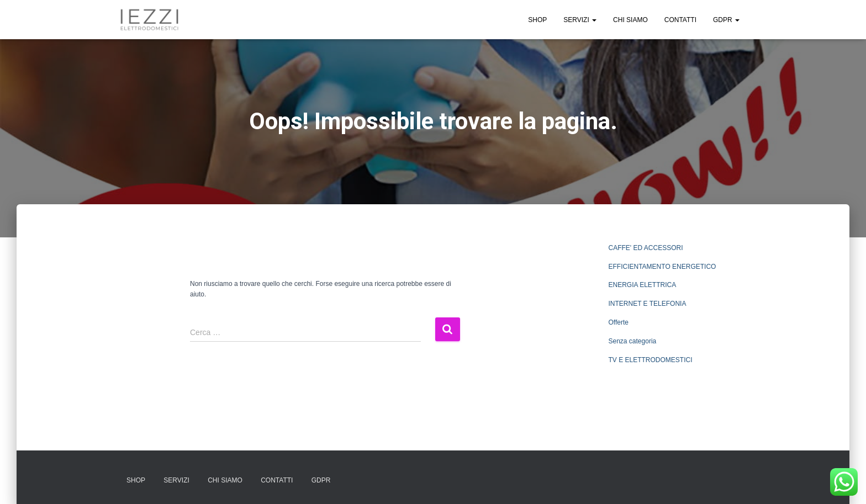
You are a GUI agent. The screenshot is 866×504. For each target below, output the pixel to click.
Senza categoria (633, 341)
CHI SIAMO (630, 20)
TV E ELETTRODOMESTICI (651, 360)
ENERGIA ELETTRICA (643, 285)
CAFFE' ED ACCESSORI (646, 248)
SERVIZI (580, 20)
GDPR (726, 20)
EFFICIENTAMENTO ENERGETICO (662, 267)
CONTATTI (680, 20)
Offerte (619, 322)
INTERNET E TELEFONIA (648, 304)
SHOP (537, 20)
